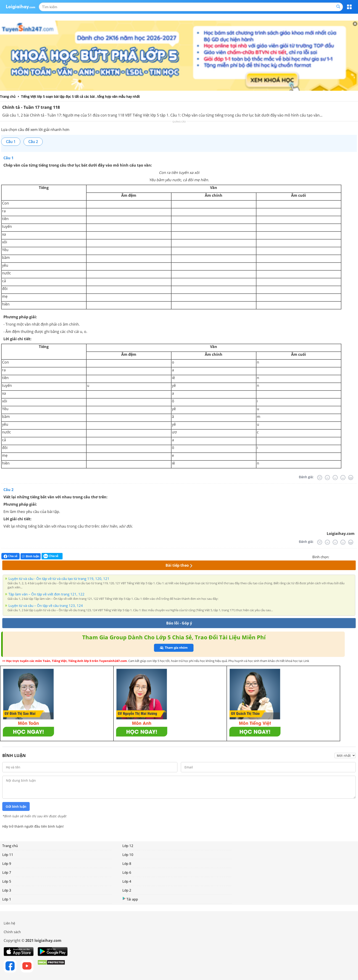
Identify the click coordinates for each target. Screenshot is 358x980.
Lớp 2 (127, 890)
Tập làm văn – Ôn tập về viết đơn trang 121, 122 (46, 594)
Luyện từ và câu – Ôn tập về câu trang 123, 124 (46, 606)
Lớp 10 (128, 855)
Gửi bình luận (16, 807)
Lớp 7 (7, 872)
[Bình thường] (335, 478)
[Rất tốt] (351, 478)
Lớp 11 (8, 855)
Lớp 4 (127, 881)
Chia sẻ (11, 556)
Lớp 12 (128, 846)
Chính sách (12, 932)
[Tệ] (327, 478)
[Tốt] (343, 478)
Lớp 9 (7, 863)
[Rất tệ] (320, 478)
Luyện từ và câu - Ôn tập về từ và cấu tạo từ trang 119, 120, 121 (59, 579)
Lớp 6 (127, 872)
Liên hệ (9, 923)
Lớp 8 (127, 863)
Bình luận (31, 556)
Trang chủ (10, 846)
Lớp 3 (7, 890)
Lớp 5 (7, 881)
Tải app (130, 899)
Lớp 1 (7, 899)
